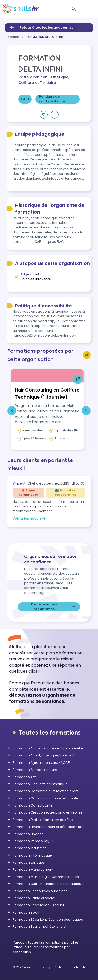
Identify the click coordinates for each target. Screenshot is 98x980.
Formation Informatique (32, 855)
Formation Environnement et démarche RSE (48, 827)
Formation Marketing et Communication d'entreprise (46, 877)
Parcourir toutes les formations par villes (46, 942)
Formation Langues (29, 862)
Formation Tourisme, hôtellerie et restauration (40, 927)
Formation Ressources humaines (40, 891)
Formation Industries (30, 848)
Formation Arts (25, 777)
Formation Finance (28, 834)
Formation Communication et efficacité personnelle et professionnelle (45, 798)
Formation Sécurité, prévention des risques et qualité (48, 920)
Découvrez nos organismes (54, 607)
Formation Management (33, 869)
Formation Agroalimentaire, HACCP (41, 763)
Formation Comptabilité (33, 805)
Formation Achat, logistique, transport (44, 755)
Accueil (13, 37)
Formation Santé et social (34, 898)
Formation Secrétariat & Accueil (39, 905)
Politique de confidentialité (73, 967)
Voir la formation (30, 519)
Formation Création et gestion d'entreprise (48, 812)
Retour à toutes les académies (41, 28)
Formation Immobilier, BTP (34, 841)
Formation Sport (26, 912)
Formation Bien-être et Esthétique (40, 784)
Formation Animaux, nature (35, 770)
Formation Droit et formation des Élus (43, 820)
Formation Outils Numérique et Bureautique (48, 884)
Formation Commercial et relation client (46, 791)
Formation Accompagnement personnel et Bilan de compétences (48, 748)
